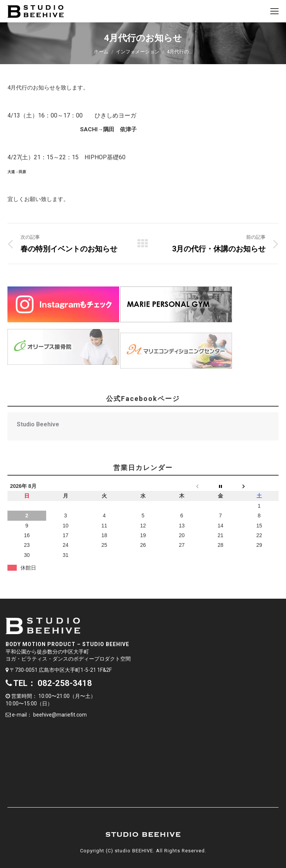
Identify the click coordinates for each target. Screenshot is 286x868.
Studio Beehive (38, 424)
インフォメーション (138, 52)
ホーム (101, 52)
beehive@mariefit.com (60, 715)
